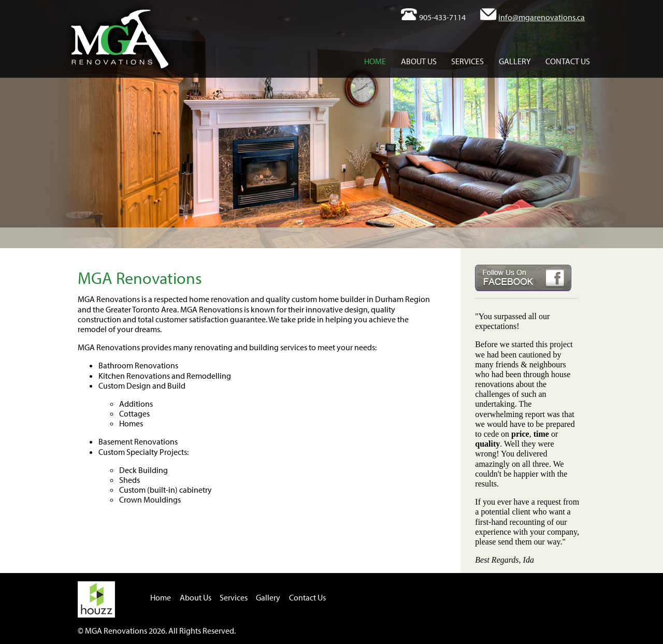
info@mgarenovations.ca (542, 17)
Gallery (515, 61)
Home (375, 61)
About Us (419, 61)
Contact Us (568, 61)
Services (467, 61)
